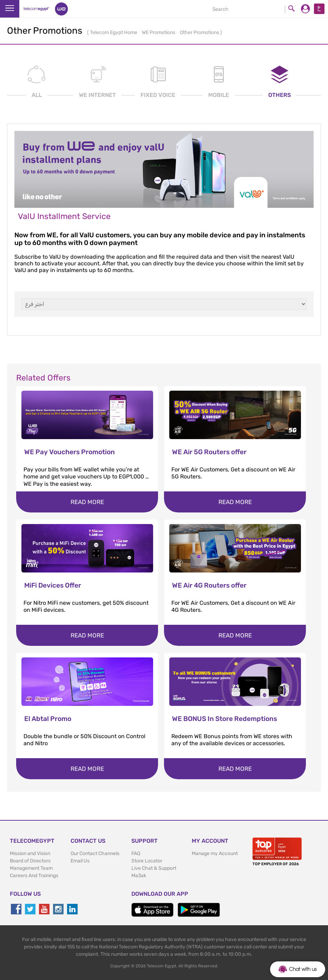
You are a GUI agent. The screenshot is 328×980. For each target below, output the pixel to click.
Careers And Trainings (34, 876)
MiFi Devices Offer (53, 585)
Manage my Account (215, 853)
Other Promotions (200, 32)
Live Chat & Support (154, 868)
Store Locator (147, 861)
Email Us (80, 861)
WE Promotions (159, 32)
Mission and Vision (30, 853)
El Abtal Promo (48, 719)
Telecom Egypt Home (114, 32)
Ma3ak (139, 876)
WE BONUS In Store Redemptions (225, 719)
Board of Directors (30, 861)
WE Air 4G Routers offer (209, 585)
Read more (87, 502)
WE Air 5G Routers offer (209, 452)
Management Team (31, 868)
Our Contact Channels (95, 853)
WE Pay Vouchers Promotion (70, 452)
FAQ (136, 853)
